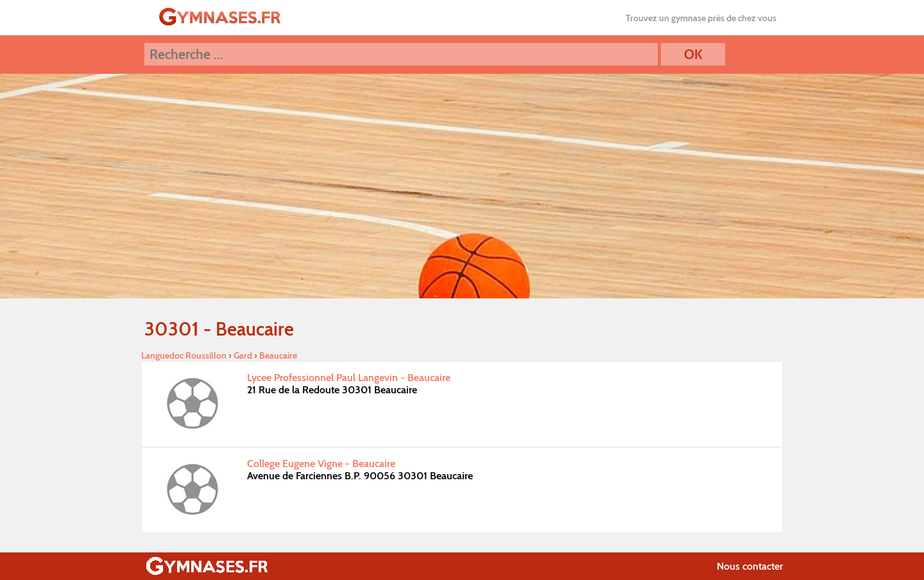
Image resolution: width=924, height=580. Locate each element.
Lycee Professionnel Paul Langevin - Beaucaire (349, 378)
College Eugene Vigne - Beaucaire (321, 464)
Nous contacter (750, 566)
